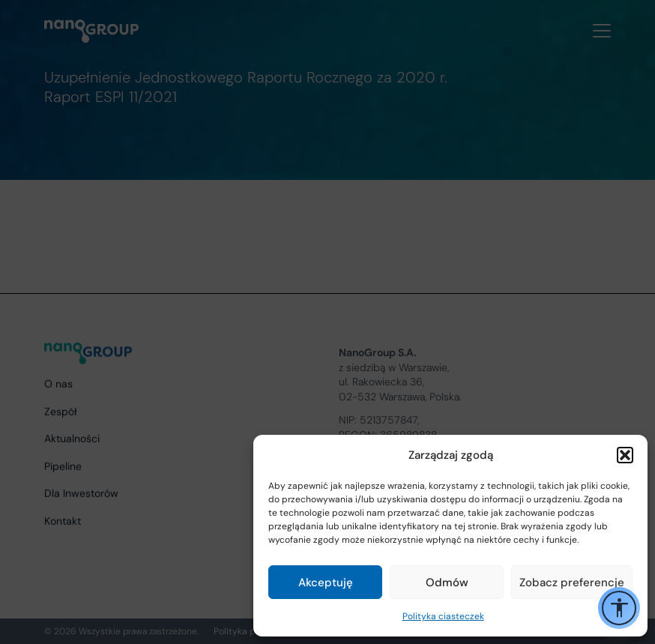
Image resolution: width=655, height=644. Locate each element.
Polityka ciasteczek (443, 616)
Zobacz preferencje (572, 583)
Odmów (447, 583)
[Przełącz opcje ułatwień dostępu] (619, 608)
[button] (625, 455)
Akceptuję (326, 583)
